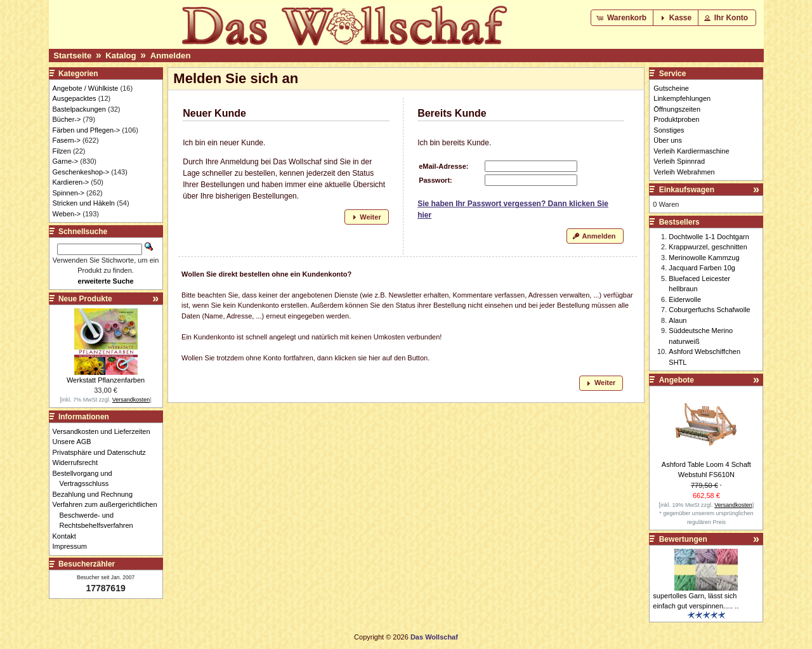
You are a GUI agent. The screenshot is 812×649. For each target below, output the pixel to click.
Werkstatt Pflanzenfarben (106, 380)
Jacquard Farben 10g (702, 268)
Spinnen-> (69, 193)
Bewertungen (683, 539)
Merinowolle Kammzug (704, 258)
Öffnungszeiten (677, 109)
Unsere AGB (75, 442)
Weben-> (67, 214)
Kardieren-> (71, 182)
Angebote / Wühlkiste (86, 88)
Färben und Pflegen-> (87, 130)
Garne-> (66, 161)
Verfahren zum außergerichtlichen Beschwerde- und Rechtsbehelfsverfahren (108, 515)
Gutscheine (671, 88)
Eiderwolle (685, 299)
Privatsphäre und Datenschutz (103, 452)
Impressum (73, 546)
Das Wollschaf (434, 637)
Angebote (677, 380)
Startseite (72, 56)
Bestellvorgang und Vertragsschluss (86, 479)
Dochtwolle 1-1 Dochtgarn (709, 237)
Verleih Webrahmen (684, 172)
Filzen (62, 151)
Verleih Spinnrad (679, 161)
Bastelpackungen (79, 109)
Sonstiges (669, 130)
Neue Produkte (85, 299)
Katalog (121, 56)
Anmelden (171, 56)
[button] (623, 18)
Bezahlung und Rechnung (96, 494)
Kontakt (68, 536)
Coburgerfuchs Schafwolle (709, 310)
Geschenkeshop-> (81, 172)
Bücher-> (67, 119)
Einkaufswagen (687, 190)
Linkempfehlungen (682, 98)
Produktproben (676, 119)
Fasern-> (67, 140)
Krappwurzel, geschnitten (708, 247)
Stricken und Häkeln (84, 203)
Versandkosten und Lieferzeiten (105, 431)
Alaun (678, 320)
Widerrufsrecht (79, 462)
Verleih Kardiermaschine (691, 151)
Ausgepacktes (75, 98)
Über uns (668, 140)
